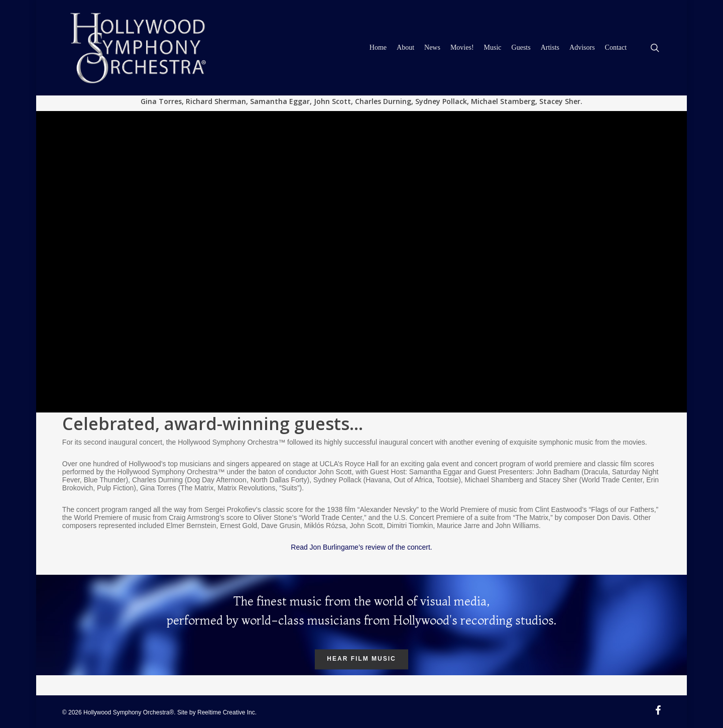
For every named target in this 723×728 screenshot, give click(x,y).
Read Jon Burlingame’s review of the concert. (361, 547)
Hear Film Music (361, 660)
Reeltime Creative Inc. (227, 712)
